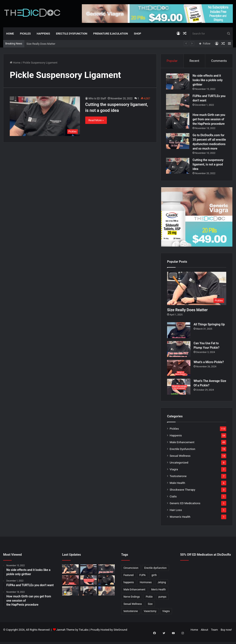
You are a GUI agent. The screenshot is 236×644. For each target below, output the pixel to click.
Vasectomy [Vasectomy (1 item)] (150, 618)
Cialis (173, 503)
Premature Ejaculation (111, 34)
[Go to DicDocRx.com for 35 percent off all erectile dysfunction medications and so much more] (179, 142)
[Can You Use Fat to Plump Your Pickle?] (179, 356)
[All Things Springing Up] (179, 337)
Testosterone (178, 483)
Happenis (43, 34)
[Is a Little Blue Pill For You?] (107, 586)
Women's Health (180, 523)
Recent (194, 61)
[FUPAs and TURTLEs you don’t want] (179, 103)
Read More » (96, 120)
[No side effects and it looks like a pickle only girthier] (179, 83)
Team (214, 636)
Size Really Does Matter (41, 44)
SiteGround (120, 636)
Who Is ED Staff (97, 99)
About (205, 636)
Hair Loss (176, 516)
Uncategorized (179, 469)
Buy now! (226, 636)
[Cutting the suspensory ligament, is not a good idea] (45, 116)
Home (10, 34)
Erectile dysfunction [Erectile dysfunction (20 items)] (155, 575)
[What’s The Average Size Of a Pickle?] (179, 393)
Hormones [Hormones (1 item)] (146, 589)
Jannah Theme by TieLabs (72, 636)
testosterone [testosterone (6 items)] (131, 618)
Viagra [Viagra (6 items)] (166, 618)
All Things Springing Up (209, 331)
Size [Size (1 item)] (150, 611)
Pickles (25, 34)
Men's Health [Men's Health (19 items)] (158, 596)
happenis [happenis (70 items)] (129, 589)
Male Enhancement (182, 449)
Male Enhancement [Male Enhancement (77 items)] (135, 596)
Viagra (174, 476)
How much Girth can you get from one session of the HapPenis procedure (210, 120)
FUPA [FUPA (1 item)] (143, 582)
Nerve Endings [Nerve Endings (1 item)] (132, 603)
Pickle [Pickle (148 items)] (149, 603)
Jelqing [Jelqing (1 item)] (162, 589)
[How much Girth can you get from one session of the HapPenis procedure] (179, 122)
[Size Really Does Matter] (197, 295)
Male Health (177, 489)
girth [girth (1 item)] (154, 582)
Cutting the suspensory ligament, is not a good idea (209, 170)
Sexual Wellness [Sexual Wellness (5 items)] (133, 611)
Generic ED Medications (185, 510)
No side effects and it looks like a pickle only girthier (209, 81)
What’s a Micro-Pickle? (209, 369)
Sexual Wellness (180, 462)
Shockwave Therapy (182, 496)
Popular (172, 61)
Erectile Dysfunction (72, 34)
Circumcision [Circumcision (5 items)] (131, 575)
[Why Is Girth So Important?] (107, 597)
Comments (219, 61)
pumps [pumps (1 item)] (163, 603)
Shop (137, 34)
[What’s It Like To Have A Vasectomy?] (89, 597)
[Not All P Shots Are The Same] (70, 597)
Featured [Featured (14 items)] (129, 582)
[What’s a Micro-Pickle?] (179, 374)
